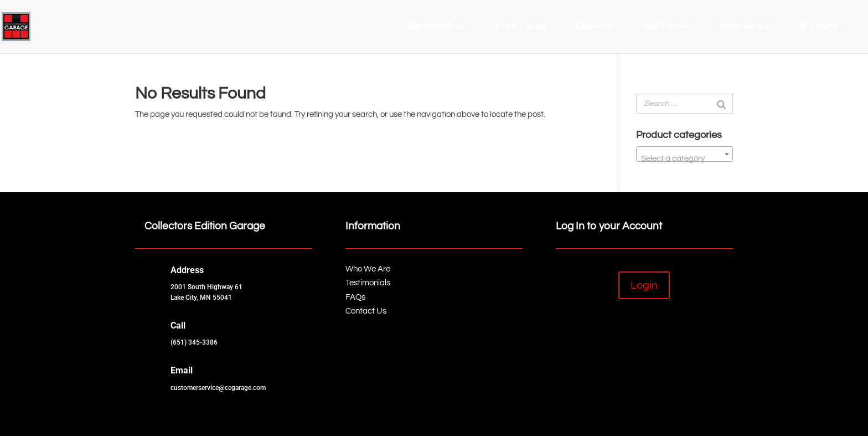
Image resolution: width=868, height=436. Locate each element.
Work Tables (520, 27)
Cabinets (594, 27)
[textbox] (684, 159)
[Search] (721, 104)
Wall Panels (666, 27)
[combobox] (684, 154)
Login (644, 285)
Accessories (744, 27)
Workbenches (436, 27)
